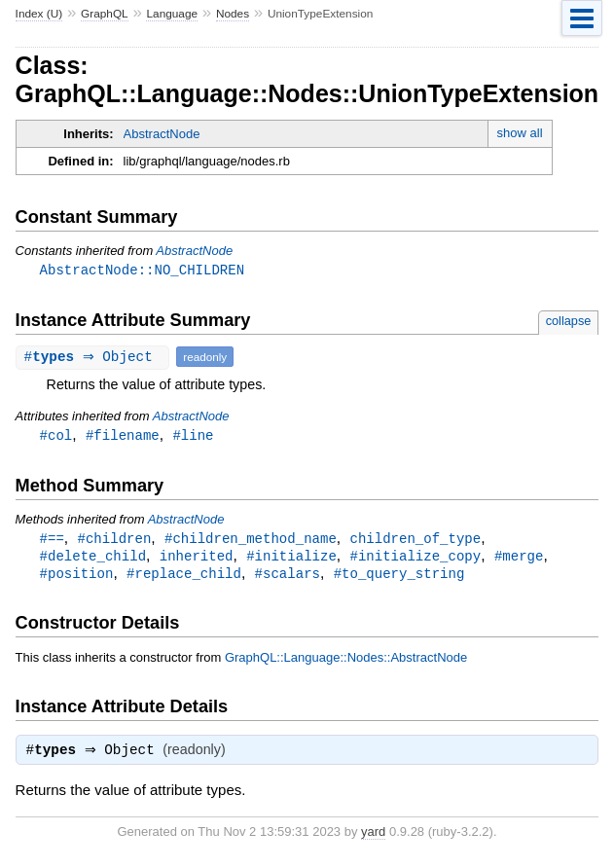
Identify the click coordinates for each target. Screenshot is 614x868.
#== (52, 541)
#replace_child (184, 578)
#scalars (288, 578)
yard (373, 838)
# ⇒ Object (95, 358)
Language (172, 14)
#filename (123, 436)
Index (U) (39, 14)
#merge (519, 559)
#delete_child (93, 559)
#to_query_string (399, 578)
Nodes (233, 14)
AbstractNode (162, 134)
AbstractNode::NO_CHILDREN (142, 270)
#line (193, 436)
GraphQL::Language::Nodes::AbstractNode (346, 662)
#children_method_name (251, 541)
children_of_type (415, 541)
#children (115, 541)
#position (77, 578)
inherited (197, 559)
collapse (569, 322)
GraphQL (105, 14)
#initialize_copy (415, 559)
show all (520, 133)
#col (56, 436)
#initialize (291, 559)
